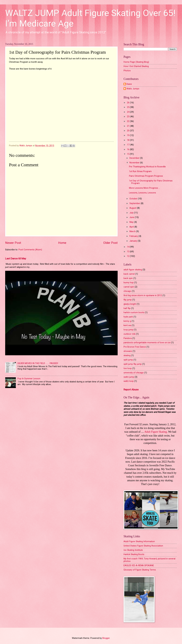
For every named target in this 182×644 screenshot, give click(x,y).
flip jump (128, 300)
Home (62, 243)
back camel (129, 274)
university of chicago (134, 373)
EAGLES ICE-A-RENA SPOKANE (139, 565)
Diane (129, 84)
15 (128, 154)
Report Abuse (131, 390)
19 (128, 135)
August (133, 208)
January (134, 241)
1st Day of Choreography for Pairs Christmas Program (151, 182)
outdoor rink (129, 334)
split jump (128, 360)
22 (128, 121)
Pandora (128, 338)
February (134, 236)
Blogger (106, 638)
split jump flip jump (133, 364)
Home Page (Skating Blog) (136, 62)
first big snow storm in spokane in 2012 (143, 295)
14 (128, 247)
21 (128, 126)
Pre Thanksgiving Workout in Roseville (147, 167)
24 (128, 112)
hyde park (128, 317)
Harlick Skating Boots (134, 554)
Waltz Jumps (133, 89)
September (135, 203)
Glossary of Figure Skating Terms (140, 570)
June (132, 217)
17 (128, 145)
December (135, 158)
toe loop (128, 368)
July (132, 213)
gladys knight (130, 304)
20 (128, 131)
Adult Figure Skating (156, 432)
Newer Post (13, 243)
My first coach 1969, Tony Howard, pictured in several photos (149, 560)
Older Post (110, 243)
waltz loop (129, 381)
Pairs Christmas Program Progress (146, 176)
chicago (127, 291)
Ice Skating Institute (133, 550)
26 (128, 103)
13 (128, 252)
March (133, 231)
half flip (127, 308)
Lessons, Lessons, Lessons (142, 193)
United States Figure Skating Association (143, 546)
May (132, 222)
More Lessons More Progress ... (144, 188)
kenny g (127, 321)
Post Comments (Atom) (30, 250)
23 (128, 116)
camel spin (129, 287)
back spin (128, 278)
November (135, 163)
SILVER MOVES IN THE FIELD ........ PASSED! (38, 363)
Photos (127, 71)
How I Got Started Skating (136, 66)
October (134, 199)
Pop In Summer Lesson (29, 379)
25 (128, 107)
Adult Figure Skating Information (139, 541)
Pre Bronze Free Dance (135, 347)
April (132, 227)
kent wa (127, 325)
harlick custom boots (134, 312)
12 (128, 256)
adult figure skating (133, 270)
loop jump (128, 330)
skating (127, 355)
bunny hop (129, 283)
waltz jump (129, 377)
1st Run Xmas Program (140, 171)
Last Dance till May (16, 258)
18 (128, 140)
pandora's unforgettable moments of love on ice (147, 343)
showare (128, 351)
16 (128, 149)
